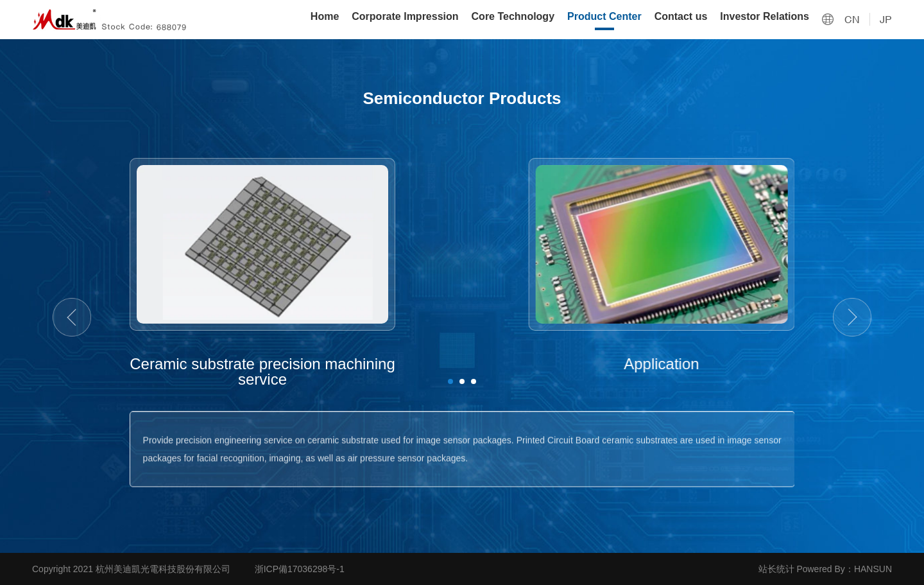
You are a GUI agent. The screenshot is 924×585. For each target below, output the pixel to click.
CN (852, 19)
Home (325, 16)
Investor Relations (765, 16)
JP (886, 19)
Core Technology (513, 16)
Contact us (681, 16)
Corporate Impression (405, 16)
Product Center (604, 16)
